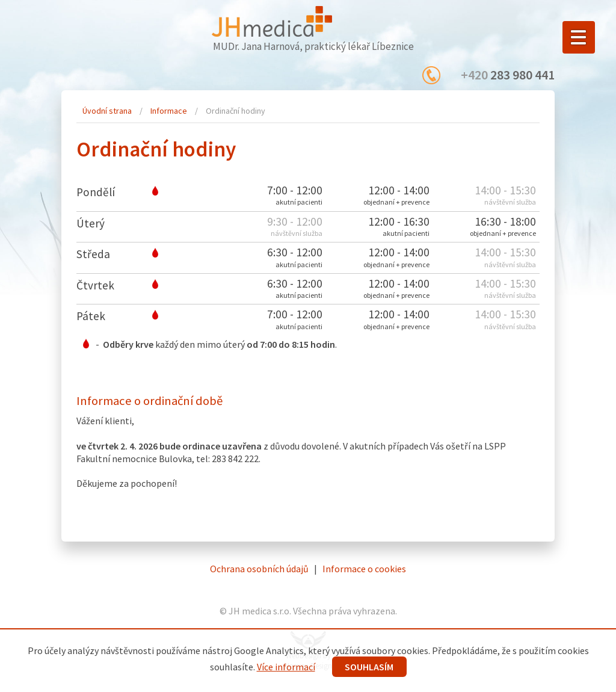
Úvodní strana (107, 111)
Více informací (286, 667)
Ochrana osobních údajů (259, 569)
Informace (169, 111)
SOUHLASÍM (369, 667)
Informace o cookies (364, 569)
